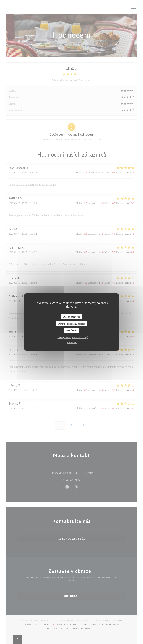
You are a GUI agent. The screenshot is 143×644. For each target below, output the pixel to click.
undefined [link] (72, 342)
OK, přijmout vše (72, 317)
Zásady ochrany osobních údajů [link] (73, 337)
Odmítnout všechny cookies (71, 324)
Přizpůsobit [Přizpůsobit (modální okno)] (71, 330)
